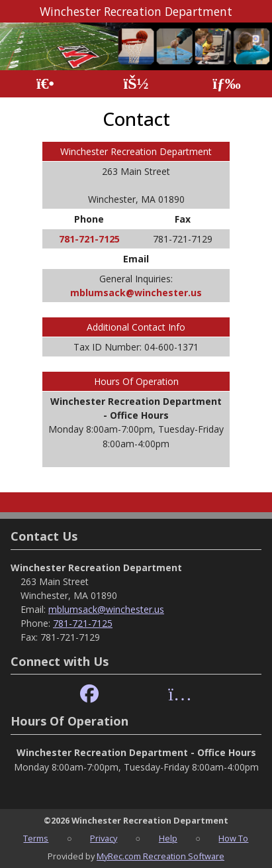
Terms (36, 838)
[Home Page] (45, 84)
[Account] (136, 84)
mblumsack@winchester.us (136, 293)
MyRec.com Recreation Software (160, 856)
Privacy (104, 838)
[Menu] (227, 84)
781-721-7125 (89, 239)
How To (233, 838)
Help (168, 838)
